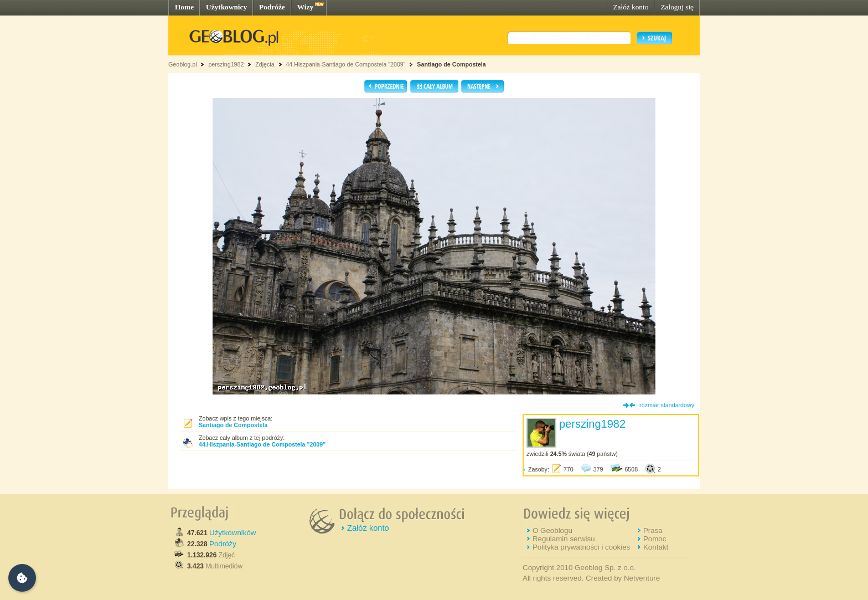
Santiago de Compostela (451, 64)
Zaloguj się (677, 7)
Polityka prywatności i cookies (581, 547)
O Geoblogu (552, 530)
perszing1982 (226, 64)
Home (184, 7)
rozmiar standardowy (667, 405)
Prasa (653, 530)
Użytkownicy (226, 7)
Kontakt (656, 547)
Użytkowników (232, 533)
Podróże (272, 7)
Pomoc (655, 539)
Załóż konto (631, 7)
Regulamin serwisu (564, 539)
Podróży (223, 544)
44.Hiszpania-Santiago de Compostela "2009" (345, 64)
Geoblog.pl (183, 64)
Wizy (305, 7)
